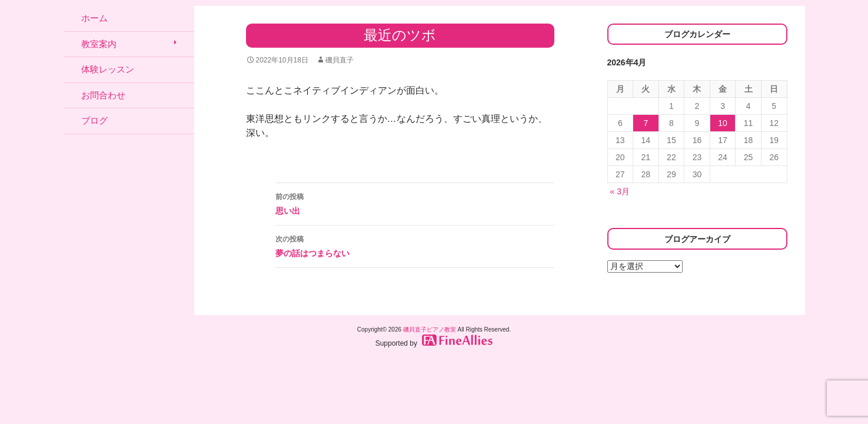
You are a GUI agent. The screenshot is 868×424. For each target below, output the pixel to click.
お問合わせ (103, 95)
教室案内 (99, 44)
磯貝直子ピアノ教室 (430, 329)
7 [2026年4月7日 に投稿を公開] (646, 123)
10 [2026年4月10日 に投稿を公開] (723, 123)
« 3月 (620, 191)
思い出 (415, 203)
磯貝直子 (340, 60)
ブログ (94, 120)
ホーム (94, 18)
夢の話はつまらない (415, 245)
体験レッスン (108, 69)
